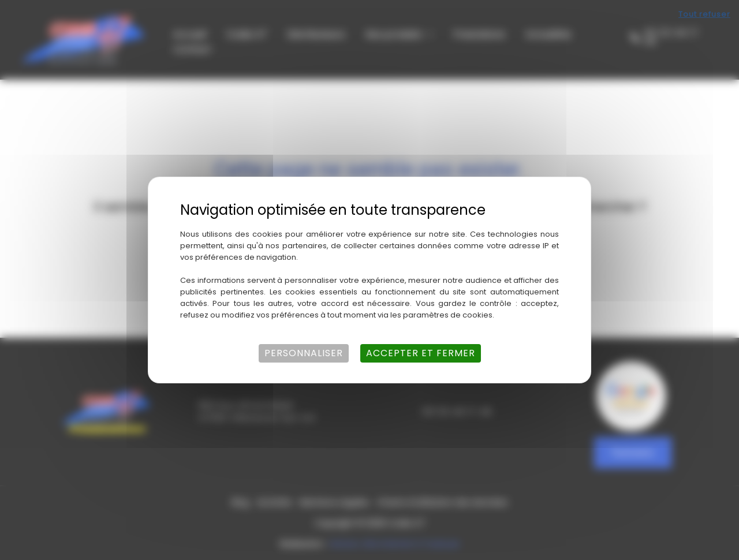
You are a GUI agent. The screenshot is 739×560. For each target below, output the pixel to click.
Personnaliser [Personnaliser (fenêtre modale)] (304, 353)
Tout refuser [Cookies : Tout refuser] (704, 14)
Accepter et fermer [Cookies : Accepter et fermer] (421, 353)
